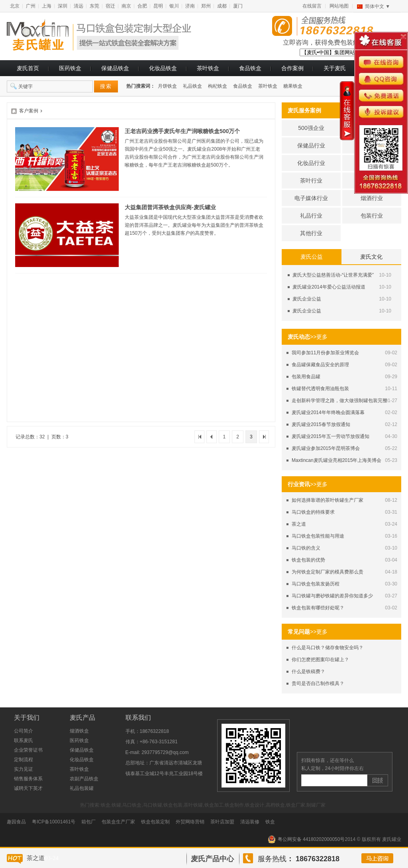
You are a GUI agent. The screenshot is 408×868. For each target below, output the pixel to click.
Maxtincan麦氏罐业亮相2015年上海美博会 (336, 460)
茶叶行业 (311, 181)
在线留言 (312, 6)
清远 (78, 6)
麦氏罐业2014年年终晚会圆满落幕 (328, 412)
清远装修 (250, 822)
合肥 (142, 6)
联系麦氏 (24, 740)
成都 (222, 6)
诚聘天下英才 (28, 788)
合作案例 (292, 68)
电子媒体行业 (311, 198)
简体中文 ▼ (378, 6)
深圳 (63, 6)
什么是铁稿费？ (308, 672)
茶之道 (299, 524)
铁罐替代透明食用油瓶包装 (320, 389)
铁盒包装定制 (155, 822)
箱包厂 (88, 822)
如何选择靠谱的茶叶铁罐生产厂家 (328, 500)
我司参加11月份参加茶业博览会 (325, 353)
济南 (190, 6)
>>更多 (319, 337)
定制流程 (24, 760)
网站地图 (339, 6)
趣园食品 (16, 822)
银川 (174, 6)
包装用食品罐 (306, 377)
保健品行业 (311, 145)
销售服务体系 (28, 779)
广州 (31, 6)
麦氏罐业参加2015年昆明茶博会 (326, 448)
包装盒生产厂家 (118, 822)
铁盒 (270, 822)
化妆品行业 (311, 163)
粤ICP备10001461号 (54, 822)
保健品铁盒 (115, 68)
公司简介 (24, 731)
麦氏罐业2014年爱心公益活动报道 (329, 287)
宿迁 (110, 6)
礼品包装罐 (82, 788)
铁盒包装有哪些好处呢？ (318, 608)
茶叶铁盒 (208, 68)
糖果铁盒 (293, 86)
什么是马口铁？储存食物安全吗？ (328, 648)
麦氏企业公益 (307, 299)
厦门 (238, 6)
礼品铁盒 (192, 86)
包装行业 (372, 216)
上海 (47, 6)
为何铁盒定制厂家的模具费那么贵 (328, 572)
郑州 (206, 6)
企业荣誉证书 (28, 750)
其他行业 (311, 233)
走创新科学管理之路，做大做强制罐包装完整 (339, 401)
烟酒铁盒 (79, 731)
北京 (15, 6)
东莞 (94, 6)
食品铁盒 (250, 68)
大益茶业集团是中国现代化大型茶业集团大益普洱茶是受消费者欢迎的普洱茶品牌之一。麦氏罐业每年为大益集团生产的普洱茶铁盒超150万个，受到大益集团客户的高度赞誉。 (194, 225)
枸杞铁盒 (218, 86)
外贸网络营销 (190, 822)
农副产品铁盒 (84, 779)
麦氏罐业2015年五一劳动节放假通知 (331, 436)
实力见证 (24, 769)
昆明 (158, 6)
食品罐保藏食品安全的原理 (320, 365)
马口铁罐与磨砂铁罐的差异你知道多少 (332, 596)
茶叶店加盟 (222, 822)
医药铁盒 (70, 68)
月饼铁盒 (167, 86)
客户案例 (29, 111)
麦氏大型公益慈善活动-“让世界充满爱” (333, 275)
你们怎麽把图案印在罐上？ (320, 660)
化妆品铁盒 (163, 68)
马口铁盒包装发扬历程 (316, 584)
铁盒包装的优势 (308, 560)
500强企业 (311, 128)
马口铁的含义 (306, 548)
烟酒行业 (372, 198)
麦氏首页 (28, 68)
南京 (126, 6)
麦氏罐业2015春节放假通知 (321, 424)
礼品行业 (311, 216)
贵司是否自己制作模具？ (318, 683)
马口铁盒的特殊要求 (313, 512)
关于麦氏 (335, 68)
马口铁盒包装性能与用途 (318, 536)
